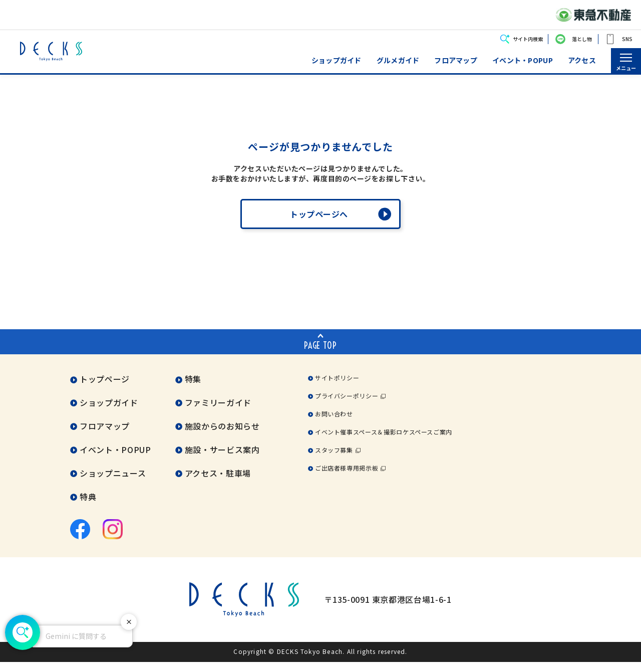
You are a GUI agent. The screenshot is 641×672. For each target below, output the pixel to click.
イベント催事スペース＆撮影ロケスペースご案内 (384, 442)
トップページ (105, 389)
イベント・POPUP (523, 60)
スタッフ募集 (334, 460)
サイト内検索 (528, 39)
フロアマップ (456, 60)
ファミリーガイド (218, 412)
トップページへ (319, 224)
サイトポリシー (337, 388)
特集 (193, 389)
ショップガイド (337, 60)
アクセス (582, 60)
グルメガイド (398, 60)
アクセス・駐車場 (218, 483)
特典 (88, 507)
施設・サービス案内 (222, 460)
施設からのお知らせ (222, 436)
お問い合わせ (334, 424)
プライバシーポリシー (347, 406)
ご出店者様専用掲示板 (347, 478)
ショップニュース (113, 483)
